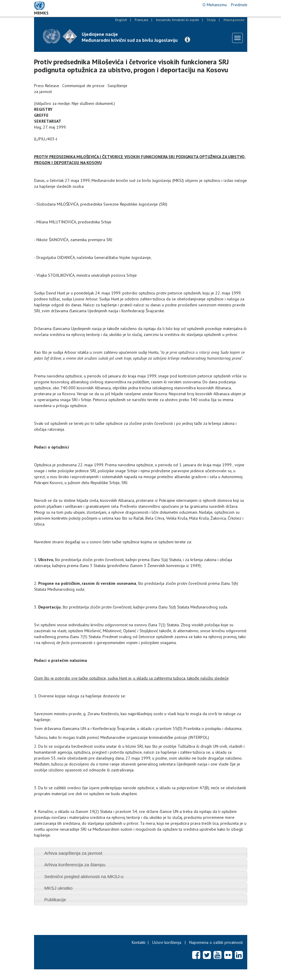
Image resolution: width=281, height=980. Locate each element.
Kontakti (139, 942)
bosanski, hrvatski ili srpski (178, 20)
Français (142, 20)
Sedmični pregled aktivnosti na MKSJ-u (84, 876)
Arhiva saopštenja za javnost (73, 853)
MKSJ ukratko (58, 888)
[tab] (141, 853)
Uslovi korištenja (167, 942)
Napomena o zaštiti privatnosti (216, 942)
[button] (187, 40)
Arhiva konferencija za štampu (75, 865)
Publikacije (55, 900)
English (121, 20)
